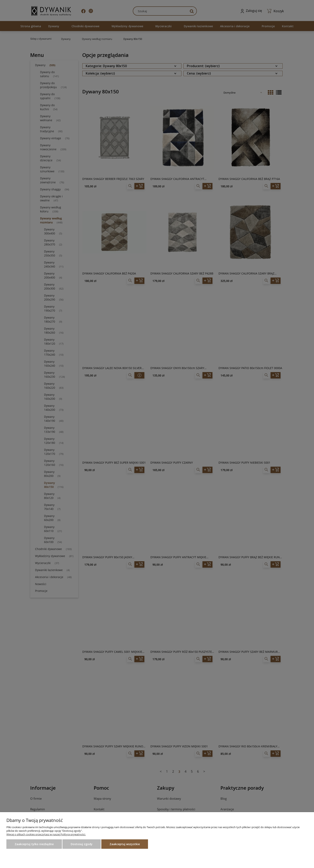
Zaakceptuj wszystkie (125, 844)
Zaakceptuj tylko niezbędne (34, 844)
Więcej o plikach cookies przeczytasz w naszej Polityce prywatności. (46, 834)
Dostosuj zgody (82, 844)
